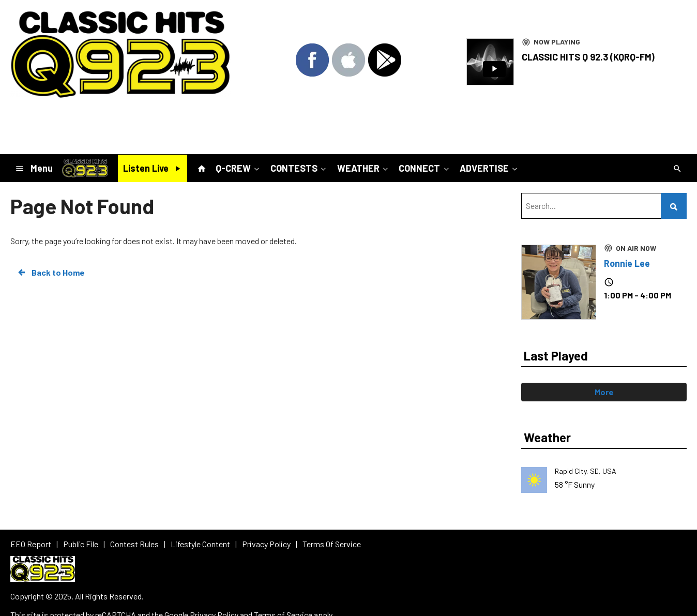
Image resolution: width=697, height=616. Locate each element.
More (604, 392)
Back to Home (51, 273)
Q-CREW (238, 168)
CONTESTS (299, 168)
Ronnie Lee (627, 263)
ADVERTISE (489, 168)
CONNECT (425, 168)
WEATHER (363, 168)
